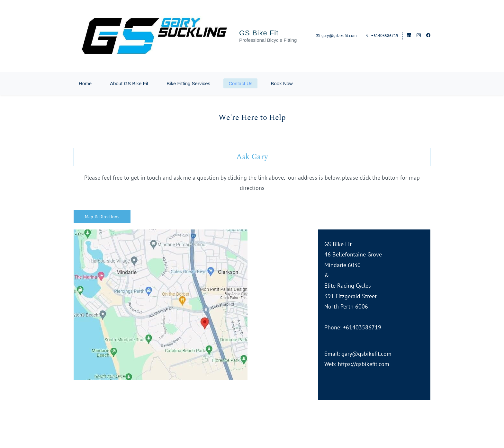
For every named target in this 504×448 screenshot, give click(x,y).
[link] (161, 234)
